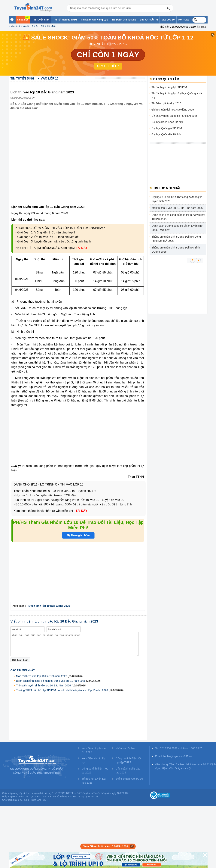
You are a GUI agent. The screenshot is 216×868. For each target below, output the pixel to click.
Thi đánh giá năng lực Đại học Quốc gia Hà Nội (177, 96)
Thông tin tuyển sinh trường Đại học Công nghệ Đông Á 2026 (176, 239)
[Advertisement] (43, 160)
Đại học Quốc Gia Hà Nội (166, 134)
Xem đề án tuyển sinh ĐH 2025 (94, 750)
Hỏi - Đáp (52, 26)
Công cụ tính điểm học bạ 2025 (95, 771)
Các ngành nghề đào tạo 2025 (128, 771)
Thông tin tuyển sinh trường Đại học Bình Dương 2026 (176, 250)
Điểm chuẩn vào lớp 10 (129, 779)
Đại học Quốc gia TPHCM (167, 128)
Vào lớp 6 (15, 26)
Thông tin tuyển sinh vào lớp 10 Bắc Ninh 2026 (44, 685)
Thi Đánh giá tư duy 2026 (166, 103)
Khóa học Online (125, 748)
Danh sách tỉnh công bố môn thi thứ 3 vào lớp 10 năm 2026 (51, 681)
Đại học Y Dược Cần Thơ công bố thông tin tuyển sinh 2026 (177, 199)
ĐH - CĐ (40, 26)
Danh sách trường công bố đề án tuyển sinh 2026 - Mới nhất (178, 228)
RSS (204, 27)
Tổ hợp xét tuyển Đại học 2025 (94, 781)
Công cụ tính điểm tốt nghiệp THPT (128, 760)
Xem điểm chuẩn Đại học (94, 760)
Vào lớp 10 (28, 26)
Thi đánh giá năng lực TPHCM (169, 87)
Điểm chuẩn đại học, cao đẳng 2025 (173, 110)
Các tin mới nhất (23, 670)
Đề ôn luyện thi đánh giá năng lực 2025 (175, 116)
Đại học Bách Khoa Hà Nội (167, 122)
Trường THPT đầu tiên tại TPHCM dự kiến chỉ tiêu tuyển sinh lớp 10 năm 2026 (62, 690)
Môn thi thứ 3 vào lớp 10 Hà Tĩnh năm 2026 (42, 676)
